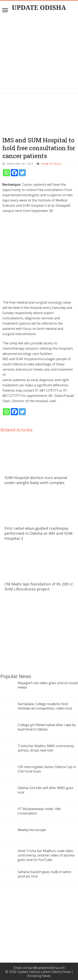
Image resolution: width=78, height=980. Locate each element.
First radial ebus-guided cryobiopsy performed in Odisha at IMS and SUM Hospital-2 (38, 533)
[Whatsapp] (6, 173)
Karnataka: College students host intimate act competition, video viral (45, 706)
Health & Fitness (51, 164)
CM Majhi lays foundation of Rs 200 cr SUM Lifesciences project (39, 586)
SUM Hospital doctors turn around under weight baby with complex (36, 480)
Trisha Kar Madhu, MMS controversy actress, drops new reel (46, 748)
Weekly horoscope (32, 830)
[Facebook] (14, 173)
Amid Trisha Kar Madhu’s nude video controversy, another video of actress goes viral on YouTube (46, 855)
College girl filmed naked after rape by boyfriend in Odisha (47, 727)
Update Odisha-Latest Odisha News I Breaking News (45, 974)
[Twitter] (22, 173)
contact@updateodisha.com (44, 968)
